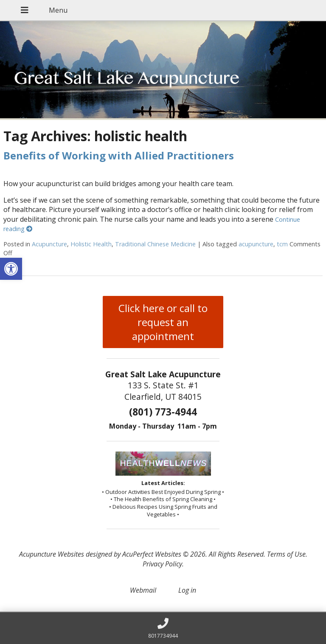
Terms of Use (286, 554)
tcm (282, 244)
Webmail (143, 590)
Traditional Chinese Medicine (155, 244)
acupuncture (256, 244)
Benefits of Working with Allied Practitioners (119, 155)
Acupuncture (49, 244)
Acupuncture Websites (52, 554)
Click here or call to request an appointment (163, 322)
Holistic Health (91, 244)
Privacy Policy (162, 564)
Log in (187, 590)
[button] (11, 269)
